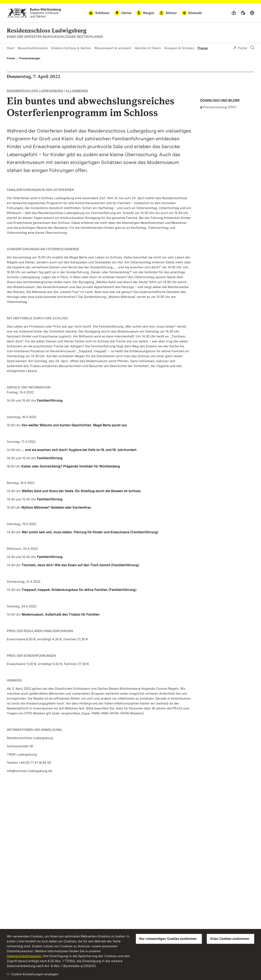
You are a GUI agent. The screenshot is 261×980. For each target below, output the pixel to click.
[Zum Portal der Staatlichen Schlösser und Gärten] (34, 13)
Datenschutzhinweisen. (24, 956)
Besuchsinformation (33, 48)
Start (11, 48)
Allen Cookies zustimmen (230, 939)
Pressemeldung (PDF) (220, 107)
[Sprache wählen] (252, 13)
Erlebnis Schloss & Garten (71, 48)
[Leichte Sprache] (234, 13)
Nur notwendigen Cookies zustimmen (168, 939)
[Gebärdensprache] (243, 13)
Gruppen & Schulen (179, 48)
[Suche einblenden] (252, 48)
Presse (203, 48)
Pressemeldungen (30, 58)
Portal (240, 48)
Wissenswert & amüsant (113, 48)
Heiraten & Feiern (148, 48)
